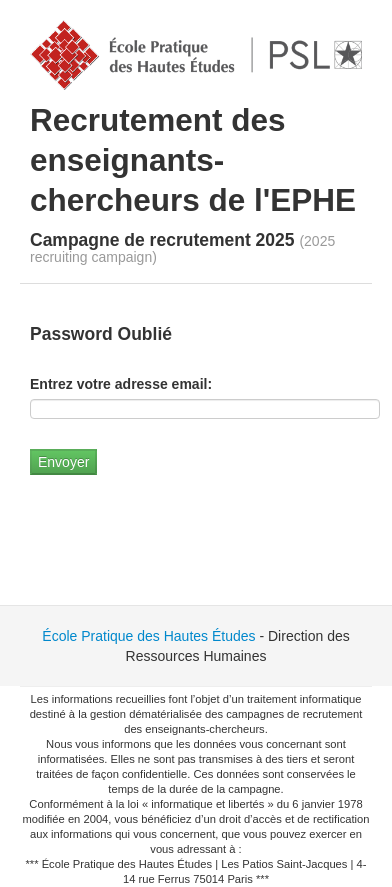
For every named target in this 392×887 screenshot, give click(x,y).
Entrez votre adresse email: (121, 384)
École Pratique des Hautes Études (148, 636)
